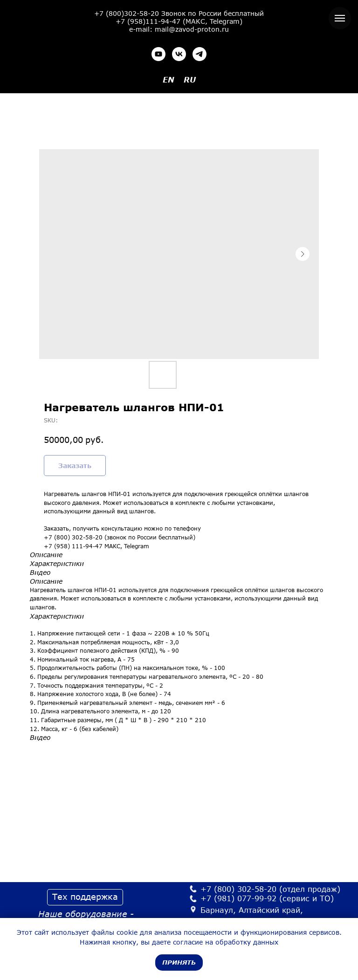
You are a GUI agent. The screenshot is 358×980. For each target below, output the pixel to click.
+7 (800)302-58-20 (127, 13)
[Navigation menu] (340, 18)
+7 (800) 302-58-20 (238, 889)
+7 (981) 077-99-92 (238, 898)
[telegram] (200, 54)
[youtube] (158, 54)
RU (190, 79)
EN (169, 79)
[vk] (179, 54)
